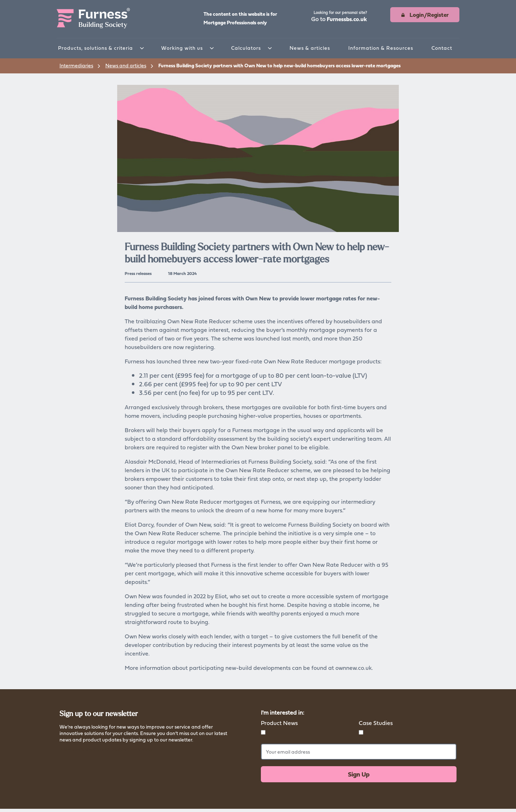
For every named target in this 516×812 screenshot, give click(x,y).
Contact (442, 48)
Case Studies (376, 723)
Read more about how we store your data (106, 749)
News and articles (126, 65)
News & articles (310, 48)
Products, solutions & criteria (95, 48)
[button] (339, 17)
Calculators (246, 48)
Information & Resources (381, 48)
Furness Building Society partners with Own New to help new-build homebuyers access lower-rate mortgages (279, 65)
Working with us (182, 48)
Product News (279, 723)
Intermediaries (76, 65)
